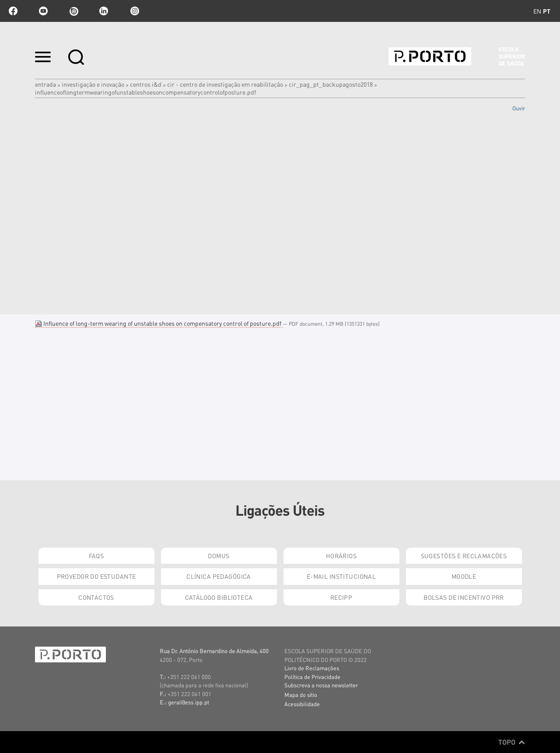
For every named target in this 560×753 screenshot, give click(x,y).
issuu (73, 11)
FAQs (96, 556)
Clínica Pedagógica (219, 576)
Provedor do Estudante (96, 576)
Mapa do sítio (301, 695)
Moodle (464, 576)
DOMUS (219, 556)
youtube (43, 11)
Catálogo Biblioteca (219, 597)
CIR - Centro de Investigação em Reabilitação (225, 84)
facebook (13, 11)
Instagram (134, 11)
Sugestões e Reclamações (464, 556)
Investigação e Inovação (93, 84)
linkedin (104, 11)
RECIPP (341, 597)
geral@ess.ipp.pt (189, 702)
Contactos (96, 597)
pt (547, 11)
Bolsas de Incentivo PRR (464, 597)
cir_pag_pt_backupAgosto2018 (331, 84)
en (537, 11)
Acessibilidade (302, 704)
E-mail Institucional (341, 576)
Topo (512, 742)
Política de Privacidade (312, 677)
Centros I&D (146, 84)
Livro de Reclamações (312, 668)
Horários (341, 556)
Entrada (45, 84)
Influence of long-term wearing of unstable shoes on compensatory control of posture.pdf (159, 323)
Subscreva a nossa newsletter (321, 685)
